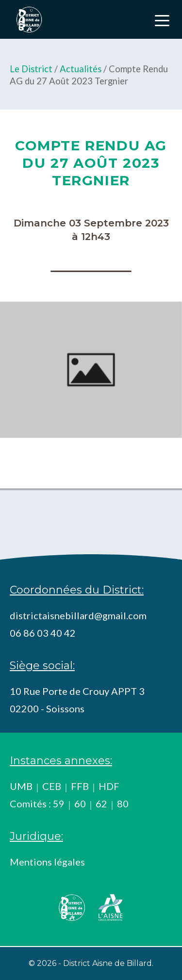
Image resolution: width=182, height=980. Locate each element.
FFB (80, 786)
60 (80, 803)
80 (123, 803)
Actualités (81, 69)
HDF (109, 786)
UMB (21, 786)
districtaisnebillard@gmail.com (78, 615)
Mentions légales (47, 862)
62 (101, 803)
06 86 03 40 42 (43, 633)
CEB (52, 786)
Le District (31, 69)
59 (59, 803)
